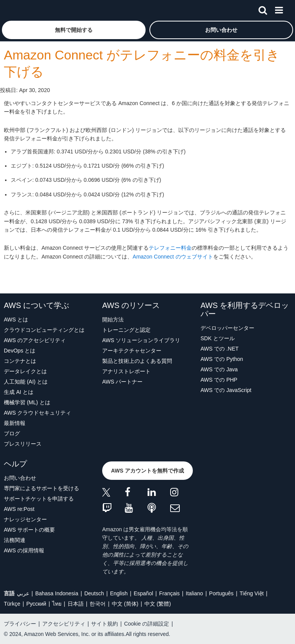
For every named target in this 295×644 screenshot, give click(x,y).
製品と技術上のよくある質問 (137, 361)
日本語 (76, 604)
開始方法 (113, 320)
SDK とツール (218, 338)
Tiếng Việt (252, 593)
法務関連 (15, 540)
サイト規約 (104, 624)
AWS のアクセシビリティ (35, 340)
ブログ (12, 433)
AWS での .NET (220, 349)
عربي (23, 593)
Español (143, 593)
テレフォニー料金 (170, 248)
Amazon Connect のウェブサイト (173, 257)
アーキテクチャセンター (132, 351)
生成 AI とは (19, 392)
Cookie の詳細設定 (147, 624)
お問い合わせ (20, 478)
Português (221, 593)
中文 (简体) (125, 604)
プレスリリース (23, 444)
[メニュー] (279, 9)
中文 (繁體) (158, 604)
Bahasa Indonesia (57, 593)
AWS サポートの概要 (29, 530)
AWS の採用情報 (24, 550)
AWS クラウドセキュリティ (37, 413)
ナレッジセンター (25, 519)
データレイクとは (25, 371)
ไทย (57, 604)
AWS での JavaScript (226, 390)
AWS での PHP (219, 380)
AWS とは (16, 320)
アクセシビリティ (64, 624)
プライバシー (20, 624)
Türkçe (12, 604)
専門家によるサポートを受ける (41, 488)
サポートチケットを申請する (39, 499)
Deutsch (94, 593)
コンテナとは (20, 361)
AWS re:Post (19, 509)
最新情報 (15, 423)
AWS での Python (222, 359)
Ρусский (36, 604)
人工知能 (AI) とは (26, 382)
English (119, 593)
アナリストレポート (126, 371)
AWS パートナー (122, 382)
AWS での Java (219, 369)
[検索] (263, 9)
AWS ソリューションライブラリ (141, 340)
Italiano (195, 593)
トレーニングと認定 (126, 330)
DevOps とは (20, 351)
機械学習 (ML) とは (27, 402)
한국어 (98, 604)
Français (169, 593)
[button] (74, 30)
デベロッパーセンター (227, 328)
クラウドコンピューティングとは (44, 330)
